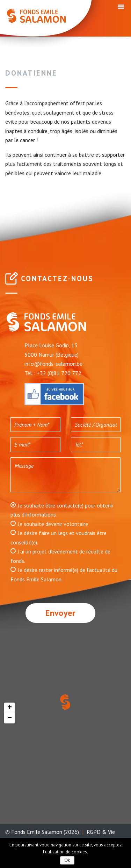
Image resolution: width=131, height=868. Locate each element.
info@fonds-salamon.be (53, 364)
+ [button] (10, 708)
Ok (67, 860)
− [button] (10, 718)
